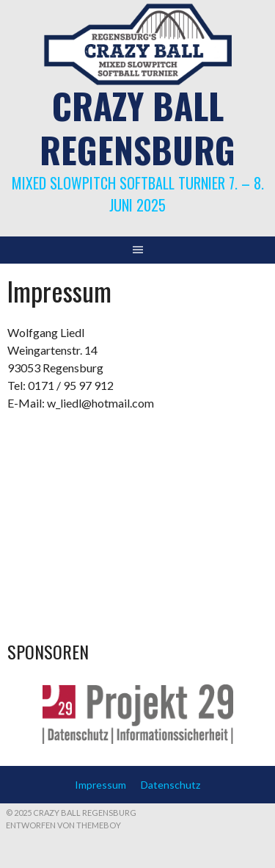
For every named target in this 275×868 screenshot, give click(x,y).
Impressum (100, 785)
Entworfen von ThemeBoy (63, 825)
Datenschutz (170, 785)
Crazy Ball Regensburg (137, 127)
